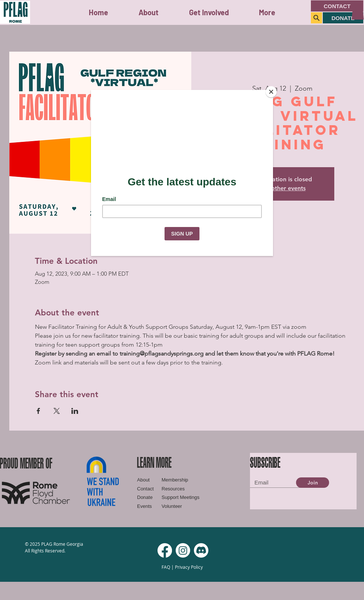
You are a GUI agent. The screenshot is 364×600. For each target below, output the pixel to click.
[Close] (271, 92)
